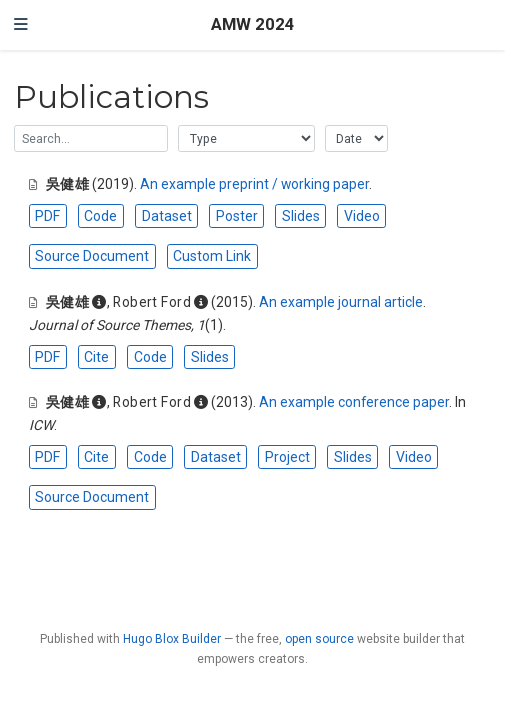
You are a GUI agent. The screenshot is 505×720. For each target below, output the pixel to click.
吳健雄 (67, 184)
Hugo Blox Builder (172, 639)
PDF (47, 216)
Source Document (92, 256)
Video (362, 216)
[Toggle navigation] (21, 25)
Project (287, 457)
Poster (237, 216)
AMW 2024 (253, 24)
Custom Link (212, 256)
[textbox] (91, 138)
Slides (301, 216)
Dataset (167, 216)
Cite (96, 357)
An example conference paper (354, 402)
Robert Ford (152, 302)
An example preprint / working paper (254, 184)
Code (100, 216)
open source (319, 639)
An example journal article (341, 302)
